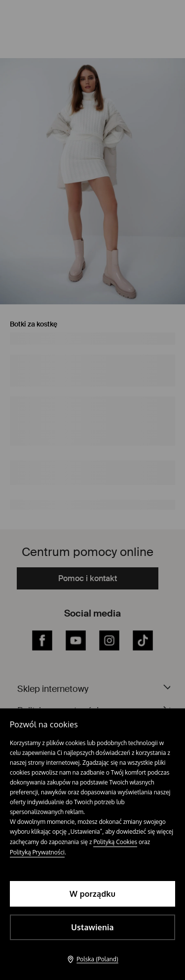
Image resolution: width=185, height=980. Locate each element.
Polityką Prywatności (37, 852)
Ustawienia (92, 927)
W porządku (92, 894)
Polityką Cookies (115, 842)
